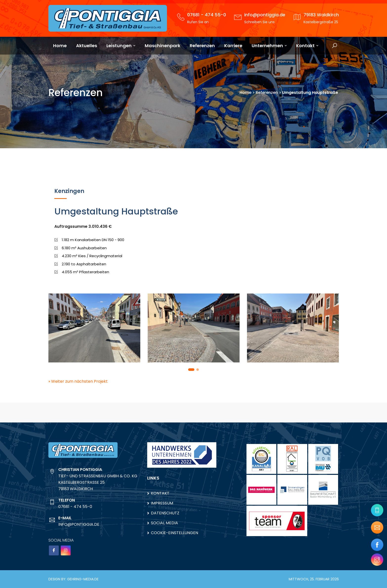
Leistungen (121, 46)
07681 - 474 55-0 (207, 15)
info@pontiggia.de (265, 15)
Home (60, 46)
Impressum (162, 503)
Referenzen (202, 46)
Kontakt (307, 46)
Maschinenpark (163, 46)
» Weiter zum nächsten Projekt (78, 381)
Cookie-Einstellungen (174, 533)
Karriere (233, 46)
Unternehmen (269, 46)
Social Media (164, 523)
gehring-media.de (83, 579)
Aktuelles (87, 46)
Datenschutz (165, 513)
